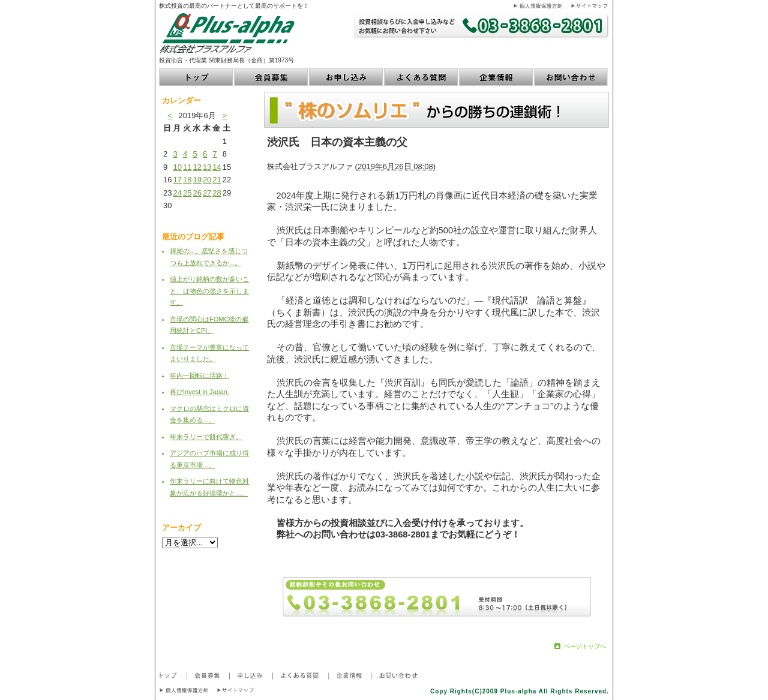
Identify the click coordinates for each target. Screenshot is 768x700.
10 (177, 167)
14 (217, 167)
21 (217, 180)
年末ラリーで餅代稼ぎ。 (206, 437)
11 (187, 167)
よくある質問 (421, 77)
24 (177, 193)
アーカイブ (181, 528)
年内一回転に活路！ (199, 375)
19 (197, 180)
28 (217, 193)
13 (207, 167)
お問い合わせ (571, 77)
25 (187, 193)
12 (197, 167)
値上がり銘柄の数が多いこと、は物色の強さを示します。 (209, 291)
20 (207, 180)
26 (197, 193)
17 (177, 180)
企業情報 (496, 77)
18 (187, 180)
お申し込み (346, 77)
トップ (196, 77)
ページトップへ (585, 646)
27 (207, 193)
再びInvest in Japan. (199, 392)
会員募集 (271, 77)
